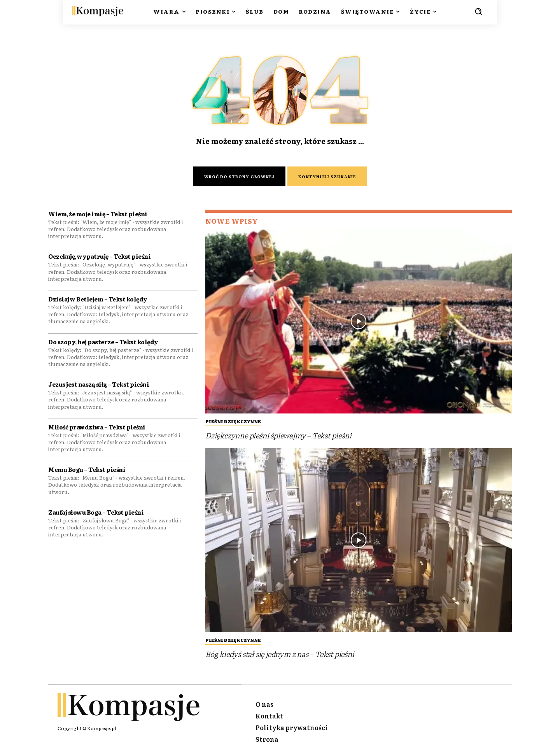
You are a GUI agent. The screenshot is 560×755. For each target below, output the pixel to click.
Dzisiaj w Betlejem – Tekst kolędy (98, 301)
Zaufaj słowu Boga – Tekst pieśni (96, 514)
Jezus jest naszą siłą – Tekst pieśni (99, 386)
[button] (478, 11)
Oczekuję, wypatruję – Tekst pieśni (99, 258)
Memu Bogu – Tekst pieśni (87, 471)
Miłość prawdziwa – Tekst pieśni (97, 428)
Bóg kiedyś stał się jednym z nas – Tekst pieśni (280, 655)
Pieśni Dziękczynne (233, 422)
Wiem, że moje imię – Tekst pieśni (98, 215)
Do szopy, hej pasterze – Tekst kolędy (103, 343)
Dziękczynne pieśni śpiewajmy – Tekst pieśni (278, 436)
